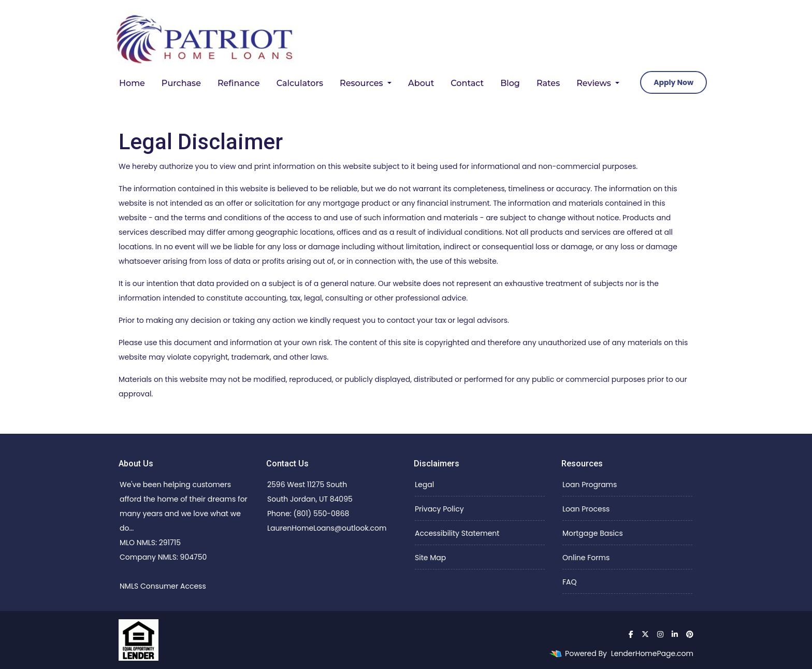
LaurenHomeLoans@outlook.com (327, 528)
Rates (548, 83)
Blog (510, 83)
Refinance (239, 83)
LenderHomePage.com (652, 653)
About (421, 83)
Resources (363, 83)
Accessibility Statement (457, 533)
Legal (424, 485)
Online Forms (586, 558)
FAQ (570, 582)
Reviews (595, 83)
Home (132, 83)
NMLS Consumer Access (163, 586)
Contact (467, 83)
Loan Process (586, 509)
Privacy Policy (439, 509)
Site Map (430, 558)
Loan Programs (590, 485)
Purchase (181, 83)
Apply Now (673, 82)
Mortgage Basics (593, 533)
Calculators (300, 83)
